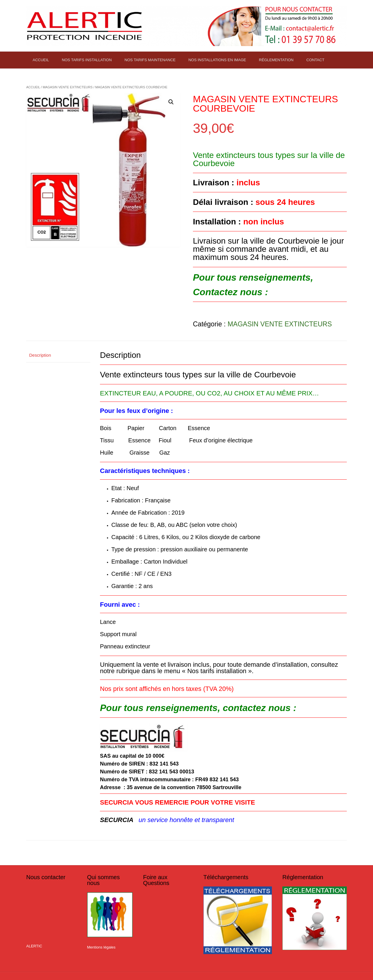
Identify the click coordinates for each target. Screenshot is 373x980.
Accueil (33, 87)
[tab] (58, 355)
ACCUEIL (41, 60)
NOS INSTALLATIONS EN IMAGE (217, 60)
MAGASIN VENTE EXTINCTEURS (67, 87)
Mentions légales (101, 947)
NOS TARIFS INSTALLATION (87, 60)
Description (40, 355)
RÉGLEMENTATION (276, 60)
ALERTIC (34, 946)
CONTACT (315, 60)
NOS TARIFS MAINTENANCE (150, 60)
